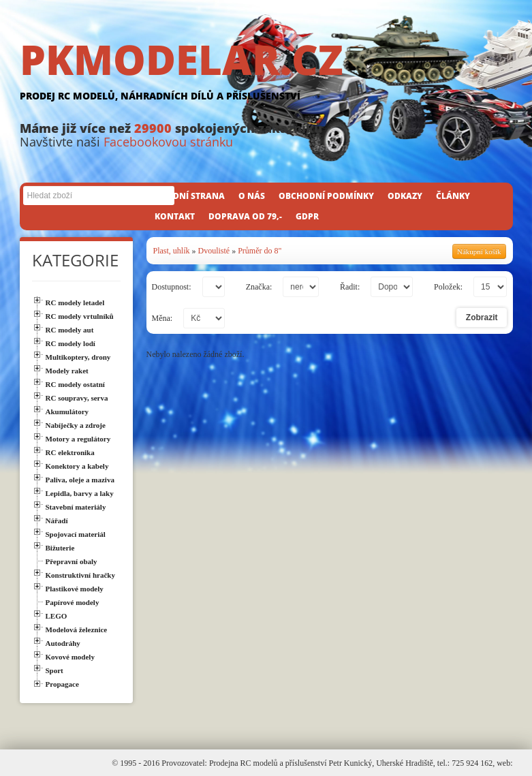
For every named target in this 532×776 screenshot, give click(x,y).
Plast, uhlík (172, 251)
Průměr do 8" (260, 251)
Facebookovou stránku (168, 142)
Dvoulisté (214, 251)
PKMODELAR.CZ (266, 73)
